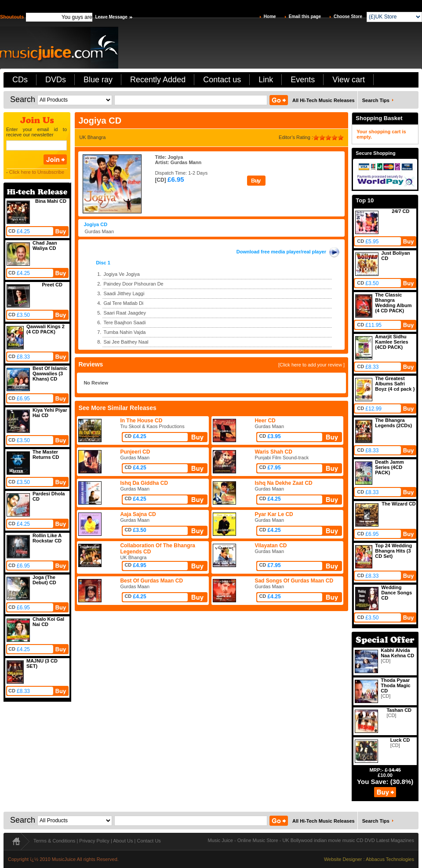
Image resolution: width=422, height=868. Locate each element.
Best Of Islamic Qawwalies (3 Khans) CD (50, 374)
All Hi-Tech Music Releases (324, 100)
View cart (349, 80)
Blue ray (98, 80)
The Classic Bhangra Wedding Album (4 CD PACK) (393, 303)
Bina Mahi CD (51, 201)
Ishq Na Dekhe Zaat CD (283, 483)
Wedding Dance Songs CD (397, 593)
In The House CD (141, 421)
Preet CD (52, 285)
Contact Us (149, 841)
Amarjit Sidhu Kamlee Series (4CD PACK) (391, 342)
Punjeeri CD (135, 452)
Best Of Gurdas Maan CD (151, 581)
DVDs (56, 80)
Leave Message (111, 17)
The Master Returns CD (46, 454)
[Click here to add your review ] (311, 365)
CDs (20, 80)
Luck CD (400, 740)
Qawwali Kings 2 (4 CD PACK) (45, 329)
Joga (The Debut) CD (44, 580)
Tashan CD (399, 710)
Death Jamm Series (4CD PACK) (389, 467)
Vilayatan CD (271, 546)
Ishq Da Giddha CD (144, 483)
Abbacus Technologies (390, 859)
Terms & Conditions (54, 841)
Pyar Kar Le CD (274, 514)
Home (270, 16)
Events (303, 80)
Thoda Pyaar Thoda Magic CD (395, 685)
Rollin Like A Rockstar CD (47, 538)
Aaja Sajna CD (138, 514)
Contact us (222, 80)
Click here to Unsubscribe (37, 172)
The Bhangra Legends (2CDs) (393, 423)
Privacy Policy (94, 841)
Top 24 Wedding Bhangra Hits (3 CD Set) (393, 551)
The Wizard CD (399, 504)
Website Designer (343, 859)
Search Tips (376, 100)
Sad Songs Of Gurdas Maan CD (294, 581)
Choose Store (348, 16)
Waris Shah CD (273, 452)
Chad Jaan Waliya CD (45, 245)
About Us (123, 841)
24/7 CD (400, 211)
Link (266, 80)
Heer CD (265, 421)
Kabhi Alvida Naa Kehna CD (397, 653)
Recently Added (158, 80)
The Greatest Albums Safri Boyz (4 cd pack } (395, 384)
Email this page (305, 16)
